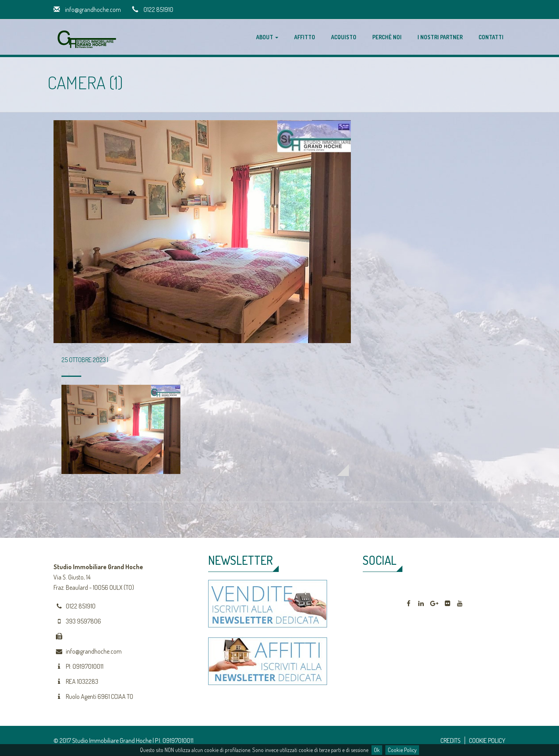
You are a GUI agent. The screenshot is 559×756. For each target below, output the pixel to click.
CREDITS (451, 741)
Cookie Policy (402, 750)
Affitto (305, 37)
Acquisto (344, 37)
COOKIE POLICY (487, 741)
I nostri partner (440, 37)
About (267, 37)
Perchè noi (387, 37)
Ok (377, 750)
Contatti (491, 37)
